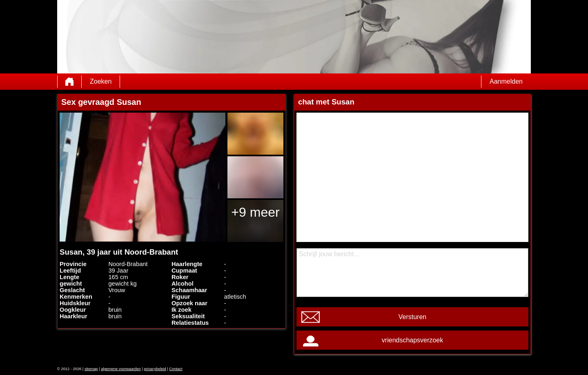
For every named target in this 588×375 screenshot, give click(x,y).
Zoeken (101, 81)
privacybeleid (155, 369)
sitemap (91, 369)
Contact (176, 369)
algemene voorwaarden (121, 369)
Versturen (412, 317)
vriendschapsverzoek (412, 340)
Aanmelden (506, 81)
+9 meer (255, 212)
